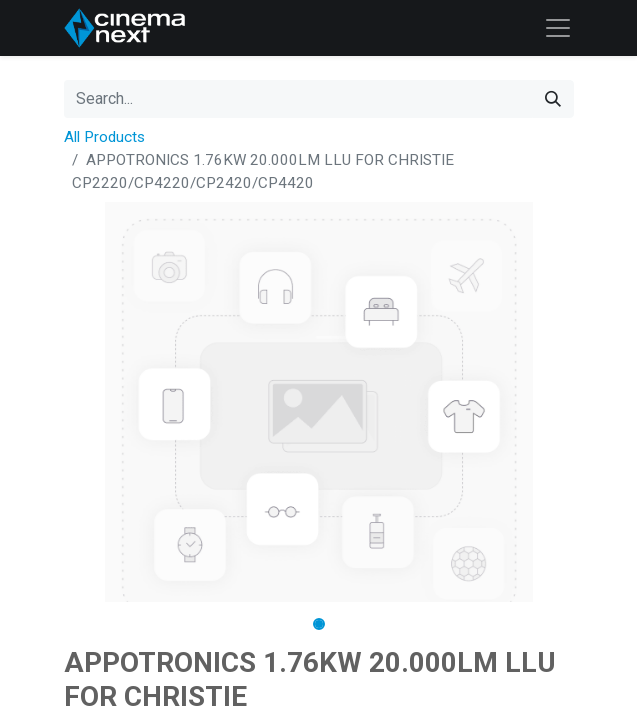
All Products (104, 137)
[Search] (553, 99)
